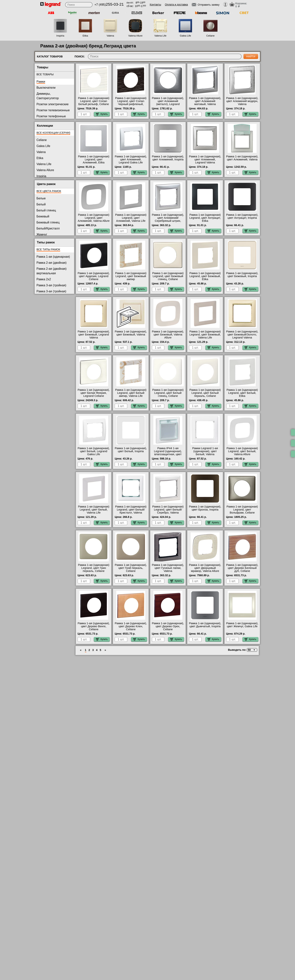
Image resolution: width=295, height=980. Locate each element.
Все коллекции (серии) (53, 133)
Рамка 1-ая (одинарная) (53, 257)
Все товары (45, 74)
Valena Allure (135, 36)
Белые (41, 198)
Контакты (155, 5)
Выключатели (46, 88)
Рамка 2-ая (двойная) (52, 263)
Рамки (41, 82)
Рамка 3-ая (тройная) (51, 285)
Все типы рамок (48, 249)
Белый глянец (46, 210)
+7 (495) (109, 5)
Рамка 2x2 (44, 279)
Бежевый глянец (48, 222)
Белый (41, 204)
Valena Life (160, 36)
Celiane (210, 36)
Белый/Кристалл (48, 228)
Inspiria (60, 36)
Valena (110, 36)
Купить (102, 114)
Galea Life (185, 36)
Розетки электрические (52, 104)
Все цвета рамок (49, 191)
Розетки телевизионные (53, 110)
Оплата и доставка (176, 5)
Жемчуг (42, 234)
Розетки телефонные (51, 116)
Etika (85, 36)
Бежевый (43, 216)
